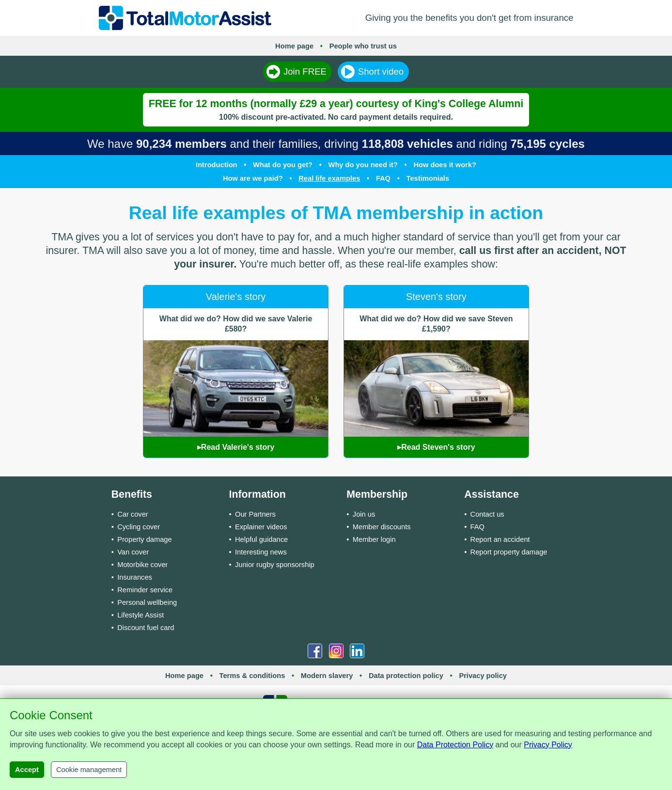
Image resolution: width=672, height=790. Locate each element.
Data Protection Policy (455, 745)
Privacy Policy (548, 745)
